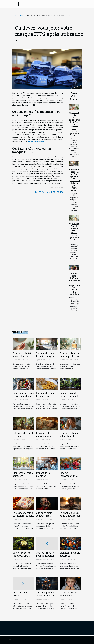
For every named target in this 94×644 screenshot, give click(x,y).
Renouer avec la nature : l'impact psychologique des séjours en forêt (70, 397)
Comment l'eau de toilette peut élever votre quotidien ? (74, 232)
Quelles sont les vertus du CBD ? (21, 554)
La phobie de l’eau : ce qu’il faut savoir (70, 514)
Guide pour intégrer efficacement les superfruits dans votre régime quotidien (76, 284)
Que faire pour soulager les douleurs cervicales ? (47, 517)
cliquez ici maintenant (36, 142)
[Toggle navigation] (15, 4)
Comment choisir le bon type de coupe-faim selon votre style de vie (69, 437)
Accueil (15, 15)
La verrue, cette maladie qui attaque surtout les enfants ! (70, 597)
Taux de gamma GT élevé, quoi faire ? (47, 594)
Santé (22, 15)
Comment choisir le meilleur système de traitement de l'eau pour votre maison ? (75, 180)
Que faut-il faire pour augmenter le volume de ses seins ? (46, 557)
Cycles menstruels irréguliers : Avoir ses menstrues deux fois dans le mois (23, 517)
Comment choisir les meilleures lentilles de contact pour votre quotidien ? (75, 124)
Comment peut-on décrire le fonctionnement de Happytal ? (70, 557)
